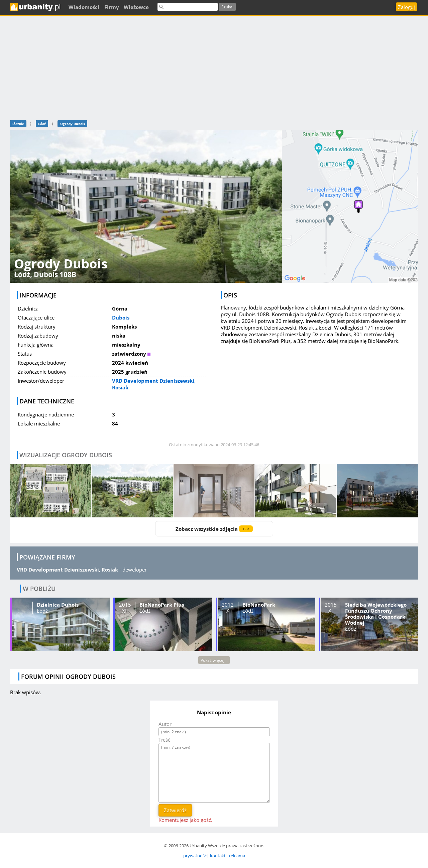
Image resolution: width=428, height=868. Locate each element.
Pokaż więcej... (214, 660)
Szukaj (227, 7)
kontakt (218, 856)
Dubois (121, 318)
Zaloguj (406, 7)
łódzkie (18, 124)
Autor (165, 724)
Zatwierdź (175, 810)
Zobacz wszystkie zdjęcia (214, 529)
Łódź (42, 124)
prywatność (195, 856)
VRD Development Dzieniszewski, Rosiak (67, 570)
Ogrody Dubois (73, 124)
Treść (164, 740)
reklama (237, 856)
